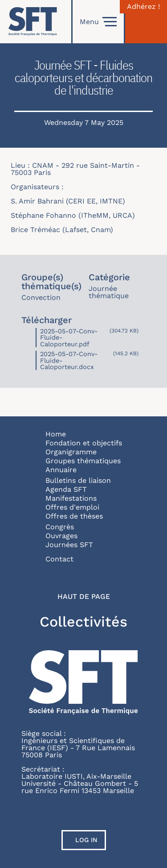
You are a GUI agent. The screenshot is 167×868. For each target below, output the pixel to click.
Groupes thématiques (83, 461)
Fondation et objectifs (84, 443)
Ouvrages (61, 536)
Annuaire (61, 470)
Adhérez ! (143, 7)
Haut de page (84, 597)
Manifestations (71, 498)
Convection (41, 297)
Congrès (60, 527)
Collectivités (83, 622)
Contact (59, 559)
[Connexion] (146, 22)
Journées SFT (69, 545)
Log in (86, 840)
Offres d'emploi (72, 507)
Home (56, 434)
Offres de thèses (74, 516)
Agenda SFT (66, 489)
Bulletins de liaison (78, 480)
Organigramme (71, 452)
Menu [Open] (98, 22)
